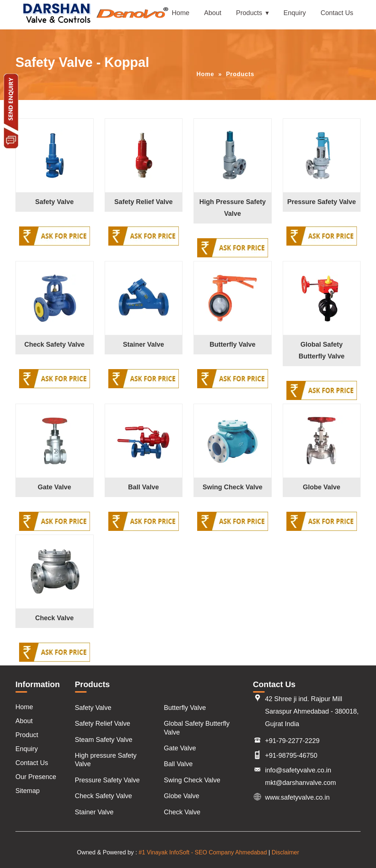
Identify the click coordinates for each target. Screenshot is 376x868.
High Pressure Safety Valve (233, 208)
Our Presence (36, 777)
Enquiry (295, 13)
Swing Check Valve (233, 487)
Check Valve (55, 618)
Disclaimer (285, 852)
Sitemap (28, 791)
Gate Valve (55, 487)
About (213, 13)
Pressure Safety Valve (321, 202)
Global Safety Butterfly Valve (321, 350)
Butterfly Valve (233, 344)
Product (27, 735)
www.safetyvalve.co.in (297, 797)
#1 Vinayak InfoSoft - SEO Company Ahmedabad (203, 852)
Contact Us (337, 13)
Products (249, 13)
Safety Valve (55, 202)
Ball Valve (144, 487)
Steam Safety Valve (104, 740)
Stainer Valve (144, 344)
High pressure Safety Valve (106, 760)
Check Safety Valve (54, 344)
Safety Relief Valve (143, 202)
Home (181, 13)
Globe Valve (322, 487)
